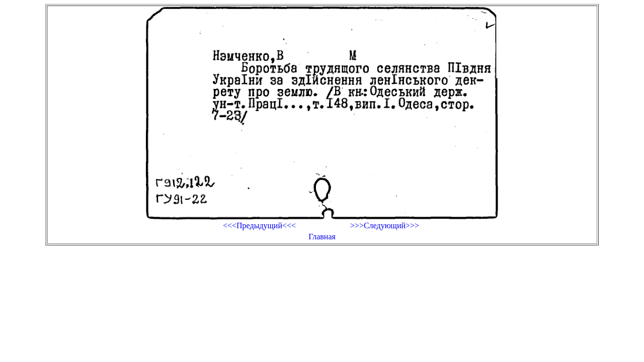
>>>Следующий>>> (385, 225)
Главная (322, 237)
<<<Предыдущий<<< (259, 225)
